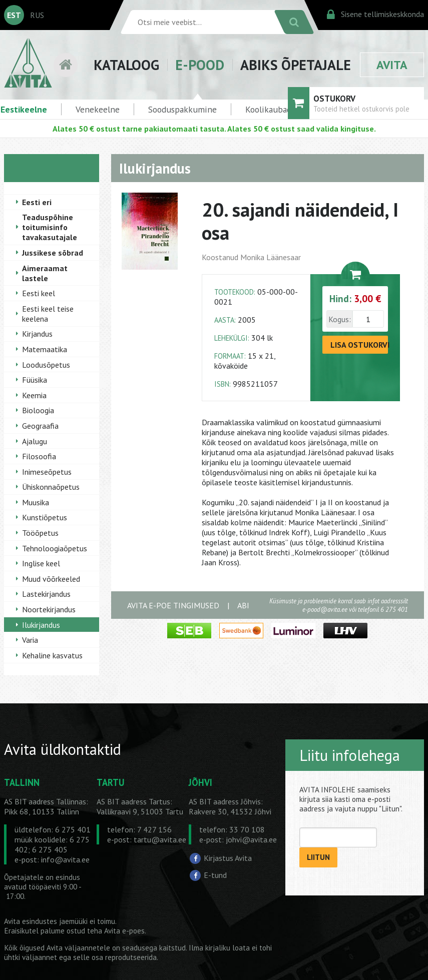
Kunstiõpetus (45, 517)
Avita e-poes (124, 931)
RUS (37, 15)
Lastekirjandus (46, 594)
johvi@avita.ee (251, 839)
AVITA (392, 65)
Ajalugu (35, 441)
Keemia (34, 395)
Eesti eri (37, 202)
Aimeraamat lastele (45, 273)
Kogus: (340, 319)
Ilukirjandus (41, 625)
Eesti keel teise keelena (48, 314)
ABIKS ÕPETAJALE (296, 65)
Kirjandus (37, 334)
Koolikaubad (268, 109)
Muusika (36, 502)
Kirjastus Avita (228, 858)
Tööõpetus (40, 533)
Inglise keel (41, 563)
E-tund (215, 875)
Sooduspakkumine (182, 109)
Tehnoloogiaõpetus (55, 548)
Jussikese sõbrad (53, 253)
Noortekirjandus (49, 609)
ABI (243, 605)
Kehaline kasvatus (52, 655)
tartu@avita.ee (160, 839)
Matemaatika (45, 349)
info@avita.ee (65, 859)
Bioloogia (38, 410)
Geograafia (40, 426)
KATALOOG (126, 65)
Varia (30, 640)
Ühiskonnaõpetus (51, 487)
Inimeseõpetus (47, 472)
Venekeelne (98, 109)
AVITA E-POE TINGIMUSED (173, 605)
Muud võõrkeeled (51, 579)
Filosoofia (39, 456)
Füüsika (35, 380)
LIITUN (318, 857)
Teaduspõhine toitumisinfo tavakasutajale (50, 227)
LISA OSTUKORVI (359, 345)
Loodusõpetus (46, 365)
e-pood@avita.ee (325, 610)
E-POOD (200, 65)
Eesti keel (39, 293)
